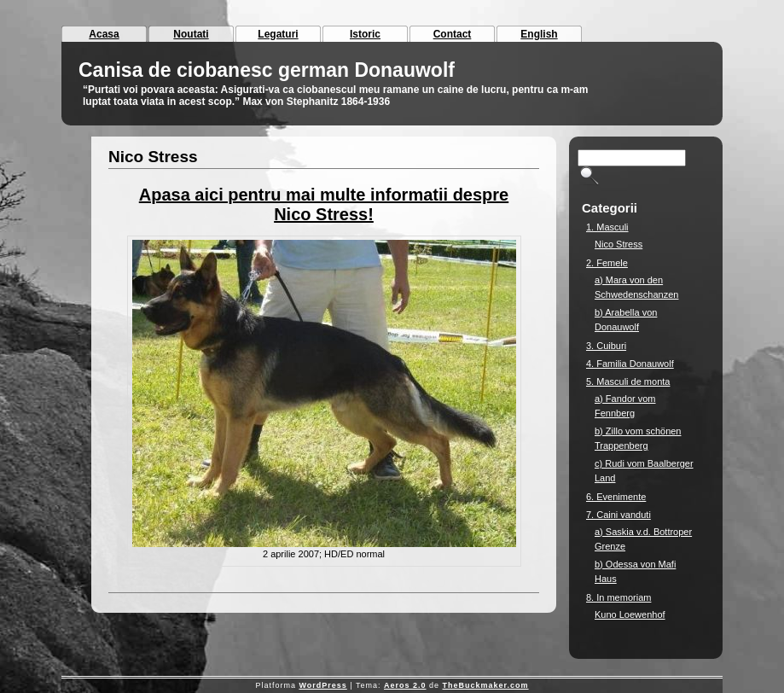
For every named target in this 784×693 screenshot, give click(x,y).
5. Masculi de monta (628, 381)
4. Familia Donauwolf (630, 364)
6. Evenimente (616, 497)
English (539, 34)
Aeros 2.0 (405, 685)
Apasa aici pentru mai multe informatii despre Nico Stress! (324, 204)
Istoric (365, 34)
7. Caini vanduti (618, 515)
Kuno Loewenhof (630, 614)
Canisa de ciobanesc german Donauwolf (267, 70)
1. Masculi (607, 227)
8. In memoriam (618, 597)
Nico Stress (153, 157)
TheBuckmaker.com (486, 685)
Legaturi (278, 34)
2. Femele (607, 263)
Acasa (104, 34)
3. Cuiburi (606, 346)
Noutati (191, 34)
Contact (453, 34)
